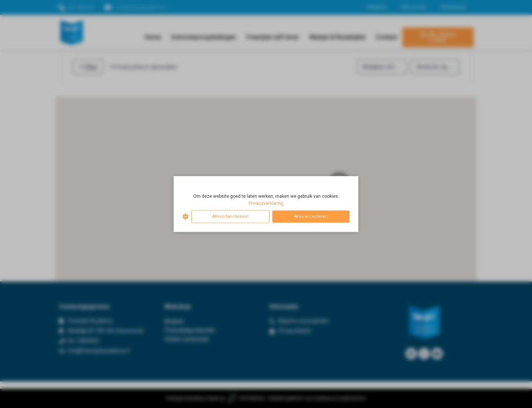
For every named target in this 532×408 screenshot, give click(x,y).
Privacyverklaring (266, 203)
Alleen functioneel (230, 216)
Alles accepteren (311, 216)
